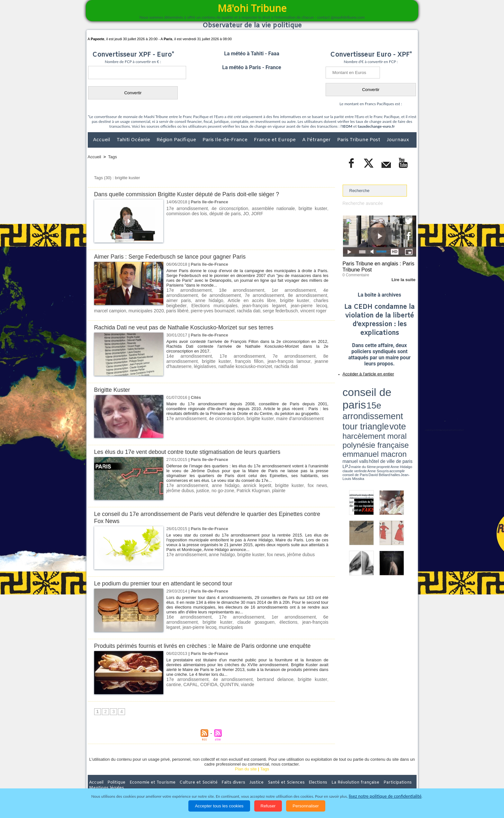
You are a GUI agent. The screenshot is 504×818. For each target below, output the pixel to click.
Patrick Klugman (233, 488)
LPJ (345, 406)
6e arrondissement (309, 615)
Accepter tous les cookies (219, 806)
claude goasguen (212, 620)
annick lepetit (249, 484)
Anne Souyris (400, 406)
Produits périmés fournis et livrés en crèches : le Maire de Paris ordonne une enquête (210, 644)
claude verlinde (387, 406)
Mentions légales (399, 781)
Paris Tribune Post (359, 140)
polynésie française (395, 397)
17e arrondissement (186, 208)
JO (240, 213)
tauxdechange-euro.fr (376, 126)
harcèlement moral (360, 397)
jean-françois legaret (272, 620)
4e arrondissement (303, 290)
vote (405, 392)
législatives (317, 359)
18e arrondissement (225, 290)
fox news (303, 484)
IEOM (347, 126)
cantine (320, 678)
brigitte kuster (313, 208)
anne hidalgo (315, 295)
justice (186, 488)
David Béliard (363, 409)
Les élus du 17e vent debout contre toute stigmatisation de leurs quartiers (194, 450)
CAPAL (173, 682)
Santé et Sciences (266, 781)
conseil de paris (363, 386)
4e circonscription (230, 208)
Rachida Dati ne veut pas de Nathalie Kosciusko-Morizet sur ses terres (190, 326)
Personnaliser (306, 806)
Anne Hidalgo (374, 406)
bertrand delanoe (264, 678)
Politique (114, 781)
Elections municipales (296, 300)
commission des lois (185, 213)
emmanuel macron (360, 402)
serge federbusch (176, 309)
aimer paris (288, 295)
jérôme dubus (290, 553)
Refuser (268, 806)
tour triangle (388, 392)
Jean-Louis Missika (382, 409)
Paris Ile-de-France (226, 140)
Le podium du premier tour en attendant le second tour (168, 582)
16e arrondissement (186, 615)
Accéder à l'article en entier (364, 372)
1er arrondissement (265, 290)
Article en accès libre (187, 300)
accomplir (410, 406)
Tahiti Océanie (134, 140)
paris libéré (316, 304)
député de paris (221, 213)
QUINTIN (209, 682)
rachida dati (147, 309)
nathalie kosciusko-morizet (191, 364)
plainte (256, 488)
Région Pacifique (177, 140)
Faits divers (220, 781)
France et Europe (275, 140)
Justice (240, 781)
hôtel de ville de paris (403, 403)
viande (226, 682)
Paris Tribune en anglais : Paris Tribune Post (376, 266)
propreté (364, 406)
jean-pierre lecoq (215, 304)
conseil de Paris (349, 409)
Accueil (102, 140)
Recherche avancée (361, 203)
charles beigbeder (255, 300)
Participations (367, 781)
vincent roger (207, 309)
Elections (295, 781)
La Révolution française (328, 781)
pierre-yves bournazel (114, 309)
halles (371, 409)
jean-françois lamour (243, 359)
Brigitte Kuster (113, 388)
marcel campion (250, 304)
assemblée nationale (273, 208)
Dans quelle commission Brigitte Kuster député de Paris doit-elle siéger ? (193, 194)
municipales (178, 625)
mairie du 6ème (354, 406)
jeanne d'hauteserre (285, 359)
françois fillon (208, 359)
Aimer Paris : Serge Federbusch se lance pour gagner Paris (175, 257)
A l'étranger (317, 140)
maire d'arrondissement (289, 417)
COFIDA (190, 682)
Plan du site (246, 767)
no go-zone (205, 488)
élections (241, 620)
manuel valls (384, 403)
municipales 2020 (285, 304)
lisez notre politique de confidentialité (385, 796)
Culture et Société (188, 781)
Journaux (398, 140)
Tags (112, 157)
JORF (250, 213)
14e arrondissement (186, 354)
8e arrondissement (256, 295)
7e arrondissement (216, 295)
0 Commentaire (355, 273)
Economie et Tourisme (147, 781)
